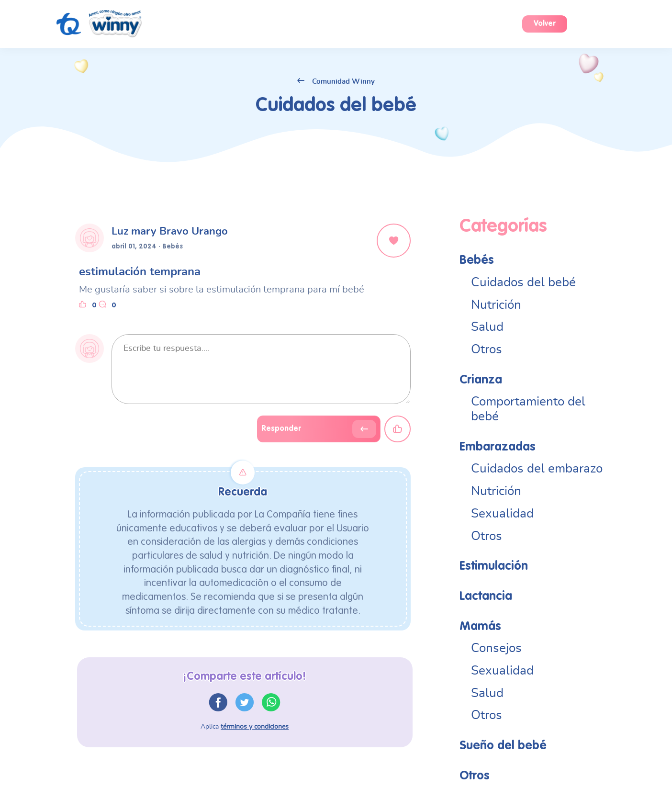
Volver (545, 24)
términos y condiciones (255, 727)
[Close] (394, 241)
